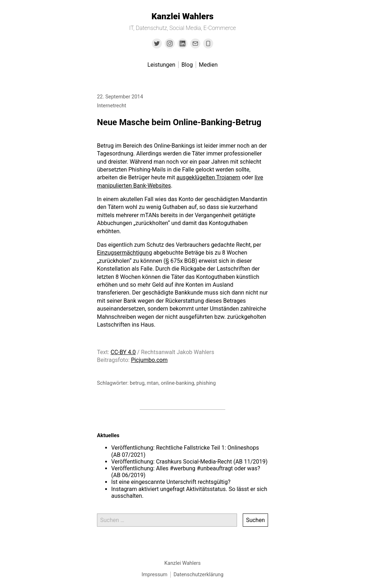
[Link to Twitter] (157, 44)
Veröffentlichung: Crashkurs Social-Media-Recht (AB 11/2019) (189, 462)
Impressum (154, 575)
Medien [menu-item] (208, 65)
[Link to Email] (195, 44)
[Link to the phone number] (208, 44)
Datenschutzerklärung (199, 575)
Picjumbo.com (149, 360)
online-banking (177, 383)
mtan (153, 383)
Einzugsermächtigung (124, 253)
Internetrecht (112, 106)
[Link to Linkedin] (182, 44)
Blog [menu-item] (187, 65)
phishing (206, 383)
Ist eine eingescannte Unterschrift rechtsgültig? (171, 482)
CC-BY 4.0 (123, 352)
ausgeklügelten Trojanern (208, 177)
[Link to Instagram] (170, 44)
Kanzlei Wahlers (182, 16)
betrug (137, 383)
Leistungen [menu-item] (161, 65)
